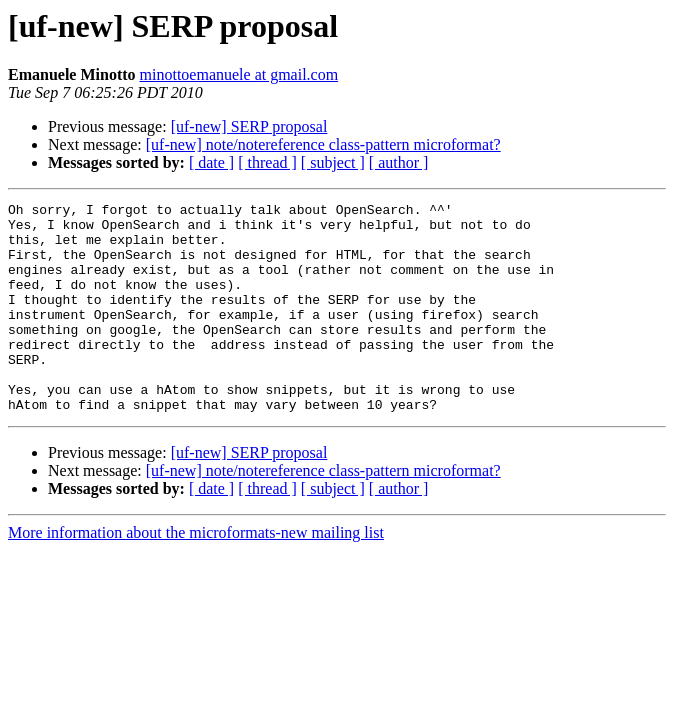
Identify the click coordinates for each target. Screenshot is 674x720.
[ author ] (399, 162)
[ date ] (211, 162)
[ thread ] (267, 162)
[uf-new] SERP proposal (249, 126)
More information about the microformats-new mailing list (196, 574)
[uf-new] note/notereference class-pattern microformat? (323, 144)
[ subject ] (333, 162)
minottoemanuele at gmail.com (239, 74)
